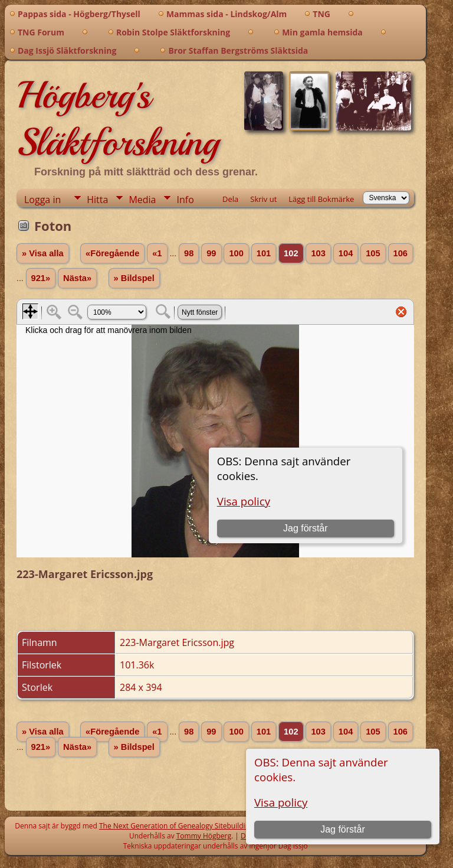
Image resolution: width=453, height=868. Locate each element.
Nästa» (77, 278)
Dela (230, 199)
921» (41, 278)
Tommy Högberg (204, 836)
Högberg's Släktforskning (118, 119)
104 (346, 253)
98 (189, 253)
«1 (157, 253)
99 (211, 253)
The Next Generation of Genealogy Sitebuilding (176, 826)
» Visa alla (43, 253)
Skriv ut (263, 199)
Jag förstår (343, 829)
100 (236, 253)
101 (264, 253)
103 (318, 253)
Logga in (42, 200)
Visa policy (281, 802)
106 (401, 253)
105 (373, 253)
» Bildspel (134, 278)
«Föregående (112, 253)
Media (142, 200)
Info (185, 200)
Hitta (97, 200)
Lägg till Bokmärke (321, 199)
